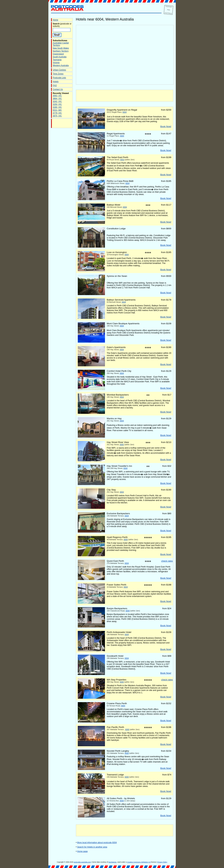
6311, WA (57, 110)
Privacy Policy (162, 862)
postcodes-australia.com (82, 862)
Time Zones (58, 74)
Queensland (58, 54)
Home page (82, 851)
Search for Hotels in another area (92, 847)
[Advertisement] (124, 96)
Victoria (56, 63)
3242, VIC (57, 101)
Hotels (56, 82)
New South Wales (61, 48)
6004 (125, 112)
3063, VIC (57, 96)
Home (56, 20)
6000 (126, 539)
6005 (122, 445)
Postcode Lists (59, 78)
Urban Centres (59, 70)
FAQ (55, 85)
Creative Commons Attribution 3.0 (139, 862)
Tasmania (57, 60)
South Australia (60, 57)
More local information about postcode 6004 (97, 843)
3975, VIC (57, 116)
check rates (167, 561)
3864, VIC (57, 99)
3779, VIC (57, 113)
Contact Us (58, 89)
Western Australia (61, 65)
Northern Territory (61, 51)
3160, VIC (57, 107)
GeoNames (112, 862)
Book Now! (166, 126)
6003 (122, 160)
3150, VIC (57, 104)
